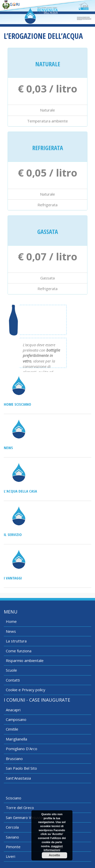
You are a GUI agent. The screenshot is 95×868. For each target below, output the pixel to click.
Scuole (11, 670)
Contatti (13, 680)
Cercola (12, 827)
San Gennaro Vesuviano (26, 817)
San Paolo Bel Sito (21, 768)
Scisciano (14, 798)
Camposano (16, 719)
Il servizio (13, 534)
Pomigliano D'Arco (22, 749)
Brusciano (14, 759)
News (8, 448)
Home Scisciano (17, 404)
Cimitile (12, 729)
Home (11, 621)
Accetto (54, 855)
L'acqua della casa (20, 491)
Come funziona (19, 651)
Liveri (11, 856)
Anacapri (13, 710)
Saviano (12, 837)
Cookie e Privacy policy (26, 690)
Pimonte (13, 847)
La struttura (16, 641)
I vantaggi (13, 578)
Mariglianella (16, 739)
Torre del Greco (20, 808)
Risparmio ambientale (25, 660)
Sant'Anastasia (18, 778)
